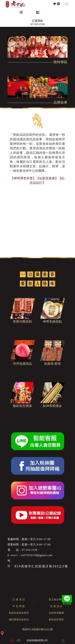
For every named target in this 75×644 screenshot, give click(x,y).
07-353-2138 (38, 24)
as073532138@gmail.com (37, 555)
